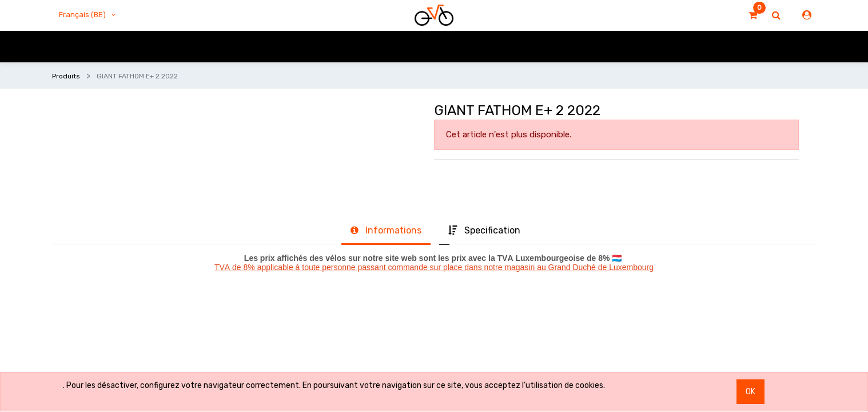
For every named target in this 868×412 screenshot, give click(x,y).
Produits (66, 76)
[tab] (386, 231)
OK (750, 392)
